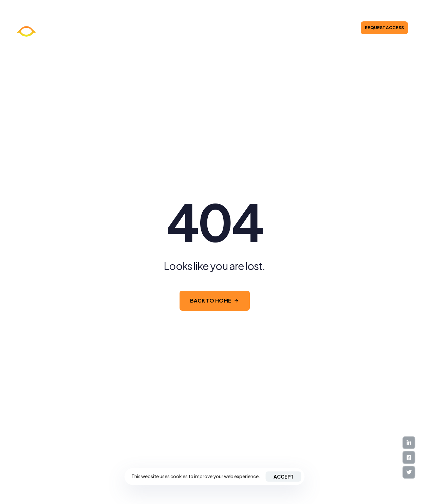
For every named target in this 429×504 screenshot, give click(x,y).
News (174, 28)
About (155, 28)
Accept (284, 477)
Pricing (228, 28)
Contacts (277, 28)
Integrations (201, 28)
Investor (251, 28)
